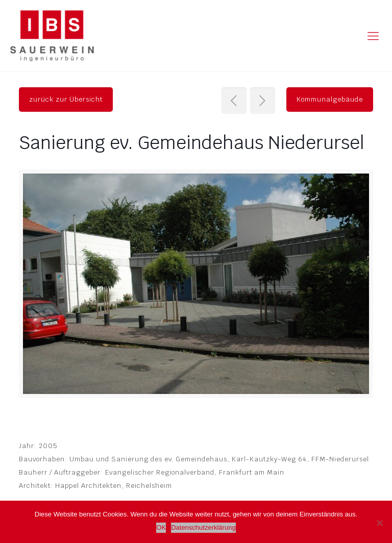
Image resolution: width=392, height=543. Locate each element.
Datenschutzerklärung (203, 527)
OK (161, 527)
